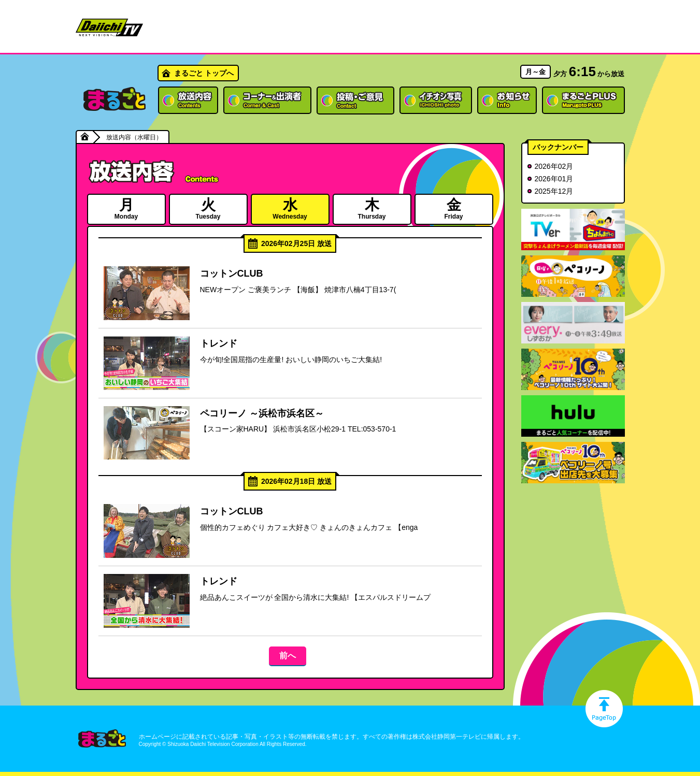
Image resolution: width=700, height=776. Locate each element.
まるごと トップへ (204, 73)
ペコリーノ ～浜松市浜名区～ (262, 413)
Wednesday (290, 209)
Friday (454, 209)
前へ (288, 656)
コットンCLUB (232, 274)
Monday (126, 209)
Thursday (372, 209)
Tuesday (208, 209)
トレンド (219, 343)
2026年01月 (554, 179)
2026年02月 (554, 166)
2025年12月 (554, 191)
